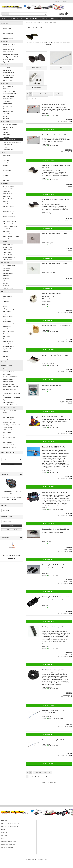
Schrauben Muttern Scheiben (10, 344)
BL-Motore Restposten (8, 379)
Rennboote (5, 130)
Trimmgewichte (7, 326)
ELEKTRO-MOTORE (8, 247)
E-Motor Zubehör (7, 252)
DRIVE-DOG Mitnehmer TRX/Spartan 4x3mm (56, 332)
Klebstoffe (5, 339)
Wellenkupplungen (9, 150)
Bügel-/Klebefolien (7, 349)
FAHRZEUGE (5, 18)
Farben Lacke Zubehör (8, 346)
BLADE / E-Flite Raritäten (9, 417)
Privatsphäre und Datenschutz (9, 848)
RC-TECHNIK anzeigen (8, 86)
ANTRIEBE (4, 242)
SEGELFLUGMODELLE (8, 49)
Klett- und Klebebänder (8, 331)
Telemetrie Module (7, 104)
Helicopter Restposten (8, 402)
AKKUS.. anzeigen (7, 156)
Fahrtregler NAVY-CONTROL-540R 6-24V (55, 499)
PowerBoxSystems (7, 106)
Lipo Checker (6, 178)
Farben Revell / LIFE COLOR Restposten (10, 390)
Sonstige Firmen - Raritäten (9, 447)
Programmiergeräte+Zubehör (10, 94)
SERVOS (5, 116)
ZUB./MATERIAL (5, 291)
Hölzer (4, 354)
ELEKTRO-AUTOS (7, 29)
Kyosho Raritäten (7, 435)
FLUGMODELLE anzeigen (9, 44)
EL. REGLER (6, 109)
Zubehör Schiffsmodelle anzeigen (12, 142)
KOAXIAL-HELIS (7, 70)
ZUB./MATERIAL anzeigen (9, 294)
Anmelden (12, 464)
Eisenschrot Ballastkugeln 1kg (52, 392)
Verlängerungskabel (8, 224)
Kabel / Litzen (6, 204)
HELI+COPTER (24, 18)
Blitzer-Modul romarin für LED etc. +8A (54, 141)
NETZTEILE (6, 281)
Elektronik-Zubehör (7, 199)
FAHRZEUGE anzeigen (8, 26)
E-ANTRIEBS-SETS (7, 250)
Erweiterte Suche (12, 530)
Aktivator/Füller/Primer (8, 299)
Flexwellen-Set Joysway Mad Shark (53, 746)
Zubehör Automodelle (8, 33)
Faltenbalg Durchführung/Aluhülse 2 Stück (55, 536)
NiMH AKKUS (6, 161)
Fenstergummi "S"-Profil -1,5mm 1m (53, 633)
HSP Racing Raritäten (8, 430)
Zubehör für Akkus (7, 168)
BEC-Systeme (6, 89)
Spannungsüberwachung (9, 99)
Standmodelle (6, 137)
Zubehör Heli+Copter (8, 80)
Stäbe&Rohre (6, 351)
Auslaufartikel (5, 369)
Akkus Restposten (7, 374)
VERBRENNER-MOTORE (9, 257)
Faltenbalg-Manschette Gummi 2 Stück (54, 571)
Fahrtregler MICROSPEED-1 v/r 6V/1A (54, 453)
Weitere (60, 18)
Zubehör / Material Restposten (10, 387)
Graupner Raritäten (7, 427)
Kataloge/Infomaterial (7, 365)
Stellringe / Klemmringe (8, 309)
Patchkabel (6, 209)
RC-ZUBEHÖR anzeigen (8, 186)
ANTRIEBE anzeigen (8, 245)
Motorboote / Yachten (8, 127)
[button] (27, 100)
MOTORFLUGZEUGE (8, 47)
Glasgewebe (6, 302)
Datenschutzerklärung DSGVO (9, 851)
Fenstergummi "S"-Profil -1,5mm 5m (53, 676)
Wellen (6, 147)
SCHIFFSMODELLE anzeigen (10, 125)
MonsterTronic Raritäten (9, 437)
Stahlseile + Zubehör (8, 341)
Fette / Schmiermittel (8, 319)
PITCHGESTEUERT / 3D (9, 75)
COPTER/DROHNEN (8, 78)
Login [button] (57, 1)
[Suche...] (5, 14)
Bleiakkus (5, 166)
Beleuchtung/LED (7, 196)
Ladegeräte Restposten (8, 384)
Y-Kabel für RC (6, 229)
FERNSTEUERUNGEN (8, 111)
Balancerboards (7, 268)
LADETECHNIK (5, 263)
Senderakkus (6, 173)
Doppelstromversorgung (9, 91)
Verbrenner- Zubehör (8, 260)
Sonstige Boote (6, 135)
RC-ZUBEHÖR (5, 183)
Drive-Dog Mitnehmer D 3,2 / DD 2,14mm (55, 240)
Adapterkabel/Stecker (8, 288)
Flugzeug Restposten (8, 400)
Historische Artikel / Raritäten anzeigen (10, 412)
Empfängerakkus (7, 170)
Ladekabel (5, 283)
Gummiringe (6, 304)
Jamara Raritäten (7, 432)
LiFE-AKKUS (6, 158)
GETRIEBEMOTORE (8, 255)
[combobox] (38, 100)
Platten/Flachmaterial (8, 334)
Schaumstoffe (6, 336)
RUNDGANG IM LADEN (7, 854)
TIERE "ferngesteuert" (8, 38)
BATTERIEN (6, 175)
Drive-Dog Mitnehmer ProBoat (51, 300)
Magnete (5, 307)
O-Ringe (5, 314)
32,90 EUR (12, 559)
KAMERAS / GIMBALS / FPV (10, 206)
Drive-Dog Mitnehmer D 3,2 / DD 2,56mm (55, 270)
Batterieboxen (6, 191)
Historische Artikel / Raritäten (9, 408)
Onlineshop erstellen (31, 866)
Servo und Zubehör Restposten (10, 405)
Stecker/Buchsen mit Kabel (9, 221)
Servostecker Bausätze (8, 214)
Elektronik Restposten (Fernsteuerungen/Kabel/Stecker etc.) (12, 397)
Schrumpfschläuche (8, 234)
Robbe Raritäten (7, 440)
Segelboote (6, 132)
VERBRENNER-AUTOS (8, 31)
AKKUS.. (53, 18)
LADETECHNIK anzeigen (9, 266)
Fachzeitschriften (6, 362)
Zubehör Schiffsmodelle (9, 140)
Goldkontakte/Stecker (8, 239)
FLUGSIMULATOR (7, 201)
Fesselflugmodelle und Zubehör (10, 57)
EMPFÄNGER (6, 119)
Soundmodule (6, 219)
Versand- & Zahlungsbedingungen (10, 833)
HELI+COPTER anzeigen (9, 68)
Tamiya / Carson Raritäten (9, 445)
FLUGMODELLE (14, 18)
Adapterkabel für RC (8, 189)
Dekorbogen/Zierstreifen (9, 324)
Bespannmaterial (7, 321)
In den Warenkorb (49, 136)
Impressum (4, 842)
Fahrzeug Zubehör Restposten (10, 377)
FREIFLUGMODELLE (8, 52)
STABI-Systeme (7, 101)
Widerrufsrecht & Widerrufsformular (10, 830)
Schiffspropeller (8, 145)
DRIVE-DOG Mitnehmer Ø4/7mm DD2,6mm (56, 362)
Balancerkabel (6, 271)
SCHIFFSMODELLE (44, 18)
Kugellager (5, 356)
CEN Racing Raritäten (8, 420)
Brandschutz (6, 276)
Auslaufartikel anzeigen (9, 372)
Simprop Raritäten (7, 442)
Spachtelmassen (7, 311)
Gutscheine (4, 839)
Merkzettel (65, 1)
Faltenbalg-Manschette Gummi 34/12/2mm (56, 603)
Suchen (12, 526)
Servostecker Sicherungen (9, 216)
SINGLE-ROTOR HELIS (8, 73)
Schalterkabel (6, 231)
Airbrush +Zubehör (7, 297)
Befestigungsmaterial (8, 316)
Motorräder (5, 36)
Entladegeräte (6, 278)
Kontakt (3, 836)
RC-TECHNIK (33, 18)
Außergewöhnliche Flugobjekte (10, 54)
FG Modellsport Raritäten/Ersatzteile (12, 425)
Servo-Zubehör (6, 114)
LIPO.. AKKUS (6, 180)
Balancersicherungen (8, 273)
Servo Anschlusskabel (8, 211)
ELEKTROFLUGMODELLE (9, 59)
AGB (2, 845)
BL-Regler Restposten (8, 382)
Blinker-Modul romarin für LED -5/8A (53, 111)
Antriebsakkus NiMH (8, 163)
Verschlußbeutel (7, 329)
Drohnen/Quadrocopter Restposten (11, 393)
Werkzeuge (6, 359)
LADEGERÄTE (6, 286)
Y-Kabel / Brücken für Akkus (10, 226)
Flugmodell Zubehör (8, 62)
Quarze (4, 415)
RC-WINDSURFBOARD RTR (12, 555)
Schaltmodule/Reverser (9, 96)
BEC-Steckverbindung (8, 194)
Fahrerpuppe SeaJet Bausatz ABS (53, 423)
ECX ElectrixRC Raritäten (9, 422)
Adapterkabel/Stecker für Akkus (11, 236)
